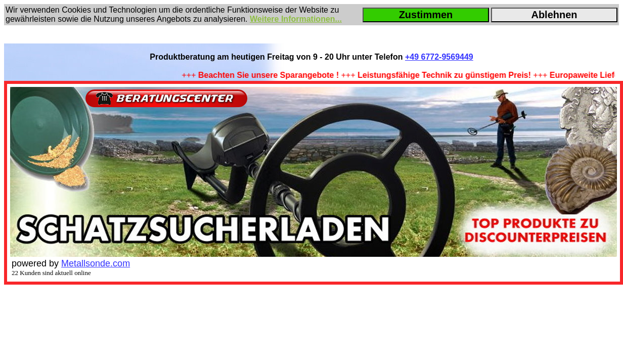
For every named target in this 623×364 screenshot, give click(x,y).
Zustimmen (426, 15)
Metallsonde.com (96, 263)
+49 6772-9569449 (439, 57)
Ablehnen (554, 15)
